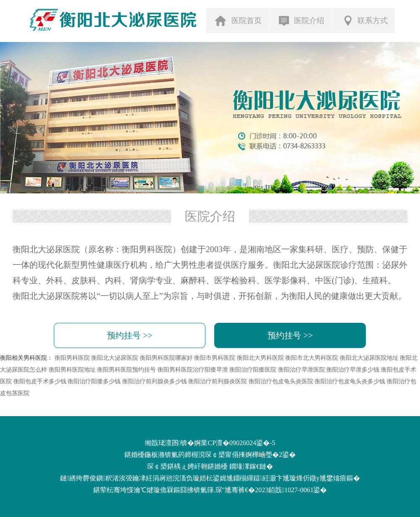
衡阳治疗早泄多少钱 (353, 370)
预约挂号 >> (130, 335)
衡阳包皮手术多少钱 (40, 381)
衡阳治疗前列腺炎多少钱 (155, 381)
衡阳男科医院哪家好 (166, 358)
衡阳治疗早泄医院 (302, 370)
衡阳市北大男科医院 (312, 358)
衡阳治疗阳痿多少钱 (94, 381)
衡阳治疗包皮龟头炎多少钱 (350, 381)
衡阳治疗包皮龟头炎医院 (281, 381)
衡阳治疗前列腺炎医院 (218, 381)
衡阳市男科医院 (215, 358)
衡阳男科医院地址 (72, 370)
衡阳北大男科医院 (260, 358)
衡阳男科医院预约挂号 (126, 370)
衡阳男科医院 (72, 358)
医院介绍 (302, 21)
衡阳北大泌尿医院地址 (369, 358)
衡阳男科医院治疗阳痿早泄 (193, 370)
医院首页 (238, 20)
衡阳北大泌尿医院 (115, 358)
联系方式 (364, 20)
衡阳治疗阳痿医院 (253, 370)
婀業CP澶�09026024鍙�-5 (235, 443)
